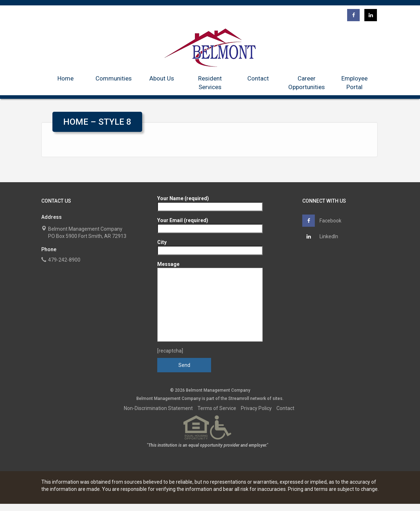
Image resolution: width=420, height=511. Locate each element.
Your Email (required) (210, 224)
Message (210, 301)
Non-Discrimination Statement (158, 408)
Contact (258, 78)
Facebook (322, 221)
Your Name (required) (210, 202)
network (258, 399)
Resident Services (210, 83)
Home (66, 78)
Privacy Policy (256, 408)
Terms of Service (217, 408)
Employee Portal (354, 83)
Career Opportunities (307, 83)
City (210, 246)
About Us (162, 78)
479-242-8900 (64, 260)
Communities (114, 78)
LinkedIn (320, 236)
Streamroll (239, 399)
